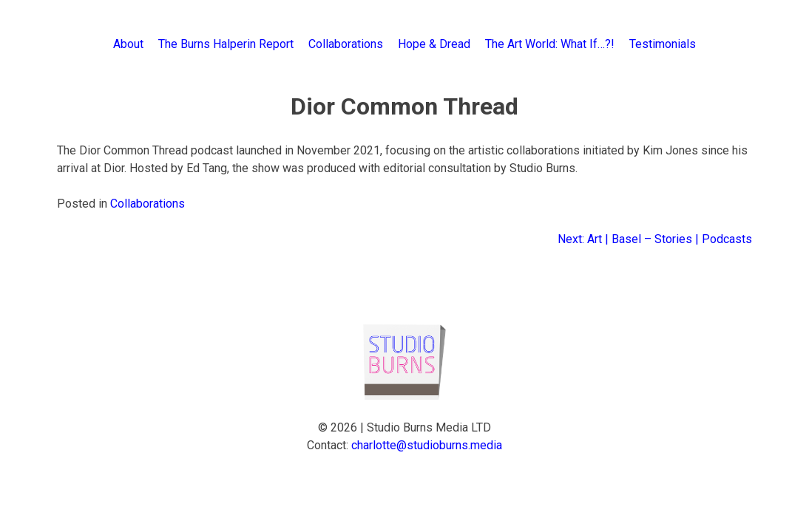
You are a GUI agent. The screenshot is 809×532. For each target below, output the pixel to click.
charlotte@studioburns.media (427, 445)
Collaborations (346, 44)
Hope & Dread (434, 44)
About (128, 44)
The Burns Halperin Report (226, 44)
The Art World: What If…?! (550, 44)
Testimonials (663, 44)
